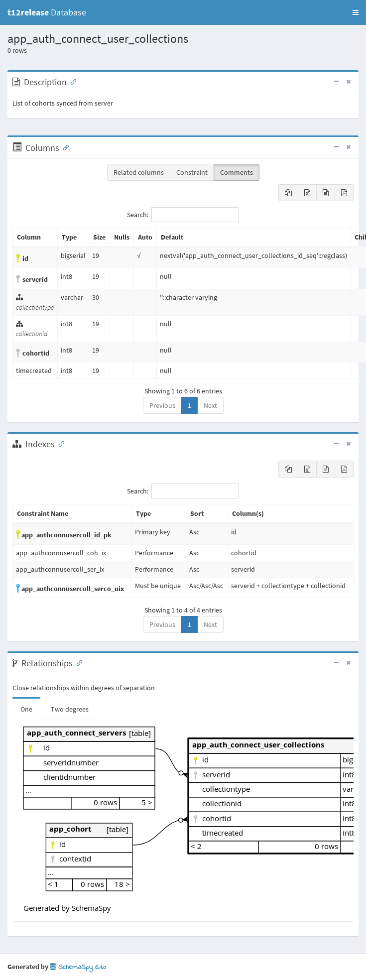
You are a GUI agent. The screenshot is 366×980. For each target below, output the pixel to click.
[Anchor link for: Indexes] (59, 443)
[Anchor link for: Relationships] (77, 662)
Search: (183, 215)
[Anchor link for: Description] (71, 81)
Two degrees (70, 709)
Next (210, 405)
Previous (162, 405)
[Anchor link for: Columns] (64, 147)
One (26, 709)
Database (47, 12)
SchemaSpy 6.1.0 (78, 967)
